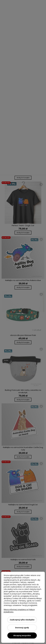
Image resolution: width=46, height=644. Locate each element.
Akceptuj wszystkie (22, 635)
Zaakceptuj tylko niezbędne (22, 620)
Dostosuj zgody (22, 628)
